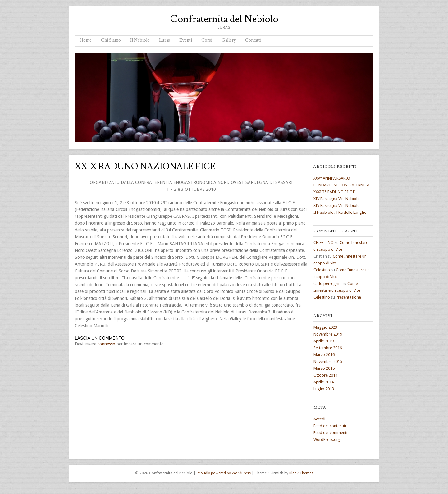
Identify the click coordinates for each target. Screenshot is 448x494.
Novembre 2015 (328, 361)
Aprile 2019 (324, 341)
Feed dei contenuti (330, 426)
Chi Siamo (111, 40)
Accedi (319, 419)
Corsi (207, 40)
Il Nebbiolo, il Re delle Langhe (340, 212)
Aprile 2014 (324, 382)
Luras (165, 40)
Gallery (229, 40)
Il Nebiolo (140, 40)
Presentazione (348, 297)
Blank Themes (301, 473)
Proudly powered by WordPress (224, 473)
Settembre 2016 (328, 348)
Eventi (186, 40)
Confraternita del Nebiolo (224, 19)
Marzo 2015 (324, 368)
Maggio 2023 (325, 327)
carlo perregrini (327, 284)
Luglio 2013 (324, 389)
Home (86, 40)
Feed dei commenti (330, 433)
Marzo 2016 (324, 355)
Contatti (253, 40)
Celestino (322, 270)
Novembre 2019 (328, 334)
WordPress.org (327, 439)
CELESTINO (324, 242)
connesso (106, 344)
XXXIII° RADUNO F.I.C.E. (335, 192)
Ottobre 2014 (325, 375)
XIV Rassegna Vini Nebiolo (337, 199)
